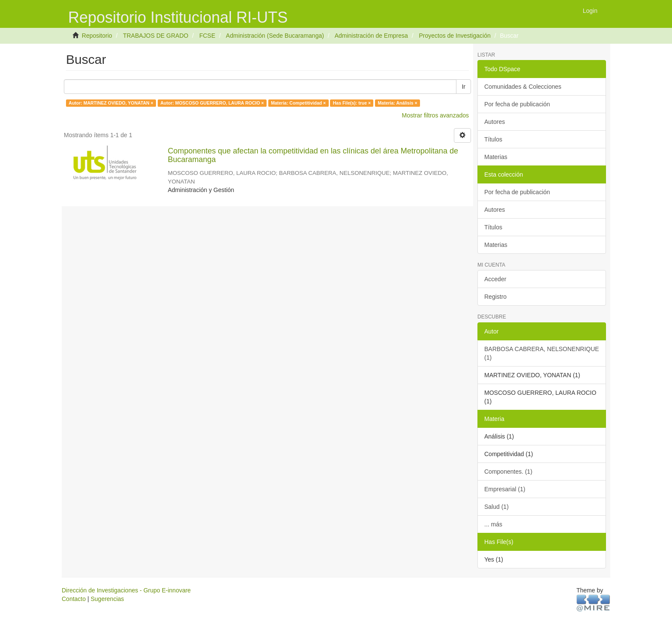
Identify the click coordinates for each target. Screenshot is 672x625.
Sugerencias (107, 599)
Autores (495, 122)
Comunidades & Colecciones (523, 87)
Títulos (493, 139)
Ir (463, 87)
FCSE (207, 36)
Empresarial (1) (505, 489)
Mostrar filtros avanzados (435, 115)
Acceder (495, 279)
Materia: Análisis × (398, 103)
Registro (495, 297)
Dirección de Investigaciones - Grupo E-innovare (126, 590)
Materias (496, 157)
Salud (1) (496, 507)
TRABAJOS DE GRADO (156, 36)
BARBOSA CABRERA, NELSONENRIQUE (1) (542, 353)
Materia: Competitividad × (298, 103)
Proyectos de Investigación (454, 36)
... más (493, 524)
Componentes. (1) (508, 472)
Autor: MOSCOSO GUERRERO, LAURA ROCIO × (212, 103)
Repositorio (97, 36)
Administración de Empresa (371, 36)
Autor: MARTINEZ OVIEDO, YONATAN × (111, 103)
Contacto (74, 599)
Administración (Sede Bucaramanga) (275, 36)
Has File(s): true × (352, 103)
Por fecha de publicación (517, 104)
